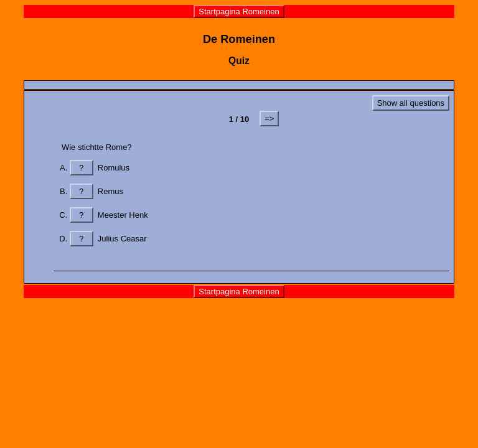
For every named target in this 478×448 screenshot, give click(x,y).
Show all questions (411, 103)
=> (269, 119)
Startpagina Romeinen (239, 12)
